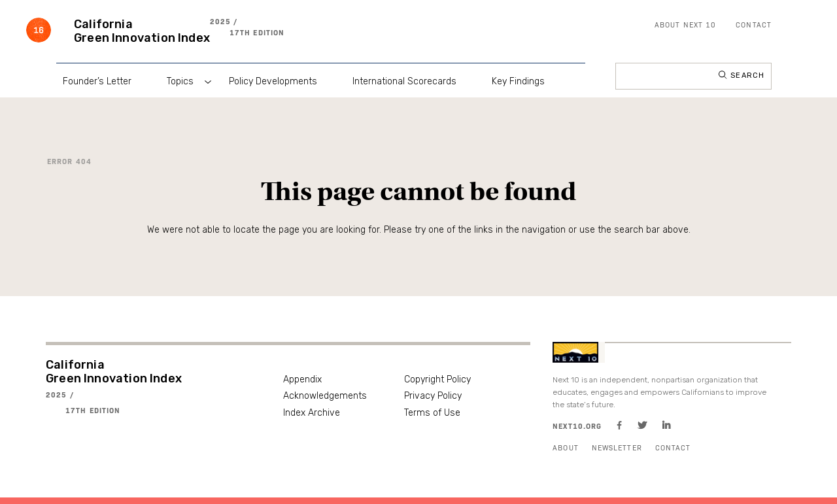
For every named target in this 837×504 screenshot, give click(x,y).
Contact (754, 25)
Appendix (302, 379)
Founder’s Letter (97, 81)
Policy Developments (273, 81)
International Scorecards (404, 81)
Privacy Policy (433, 396)
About (566, 447)
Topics (180, 81)
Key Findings (518, 81)
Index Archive (312, 413)
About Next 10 (685, 25)
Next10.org (577, 426)
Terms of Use (432, 413)
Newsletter (617, 447)
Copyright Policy (437, 379)
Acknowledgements (325, 396)
